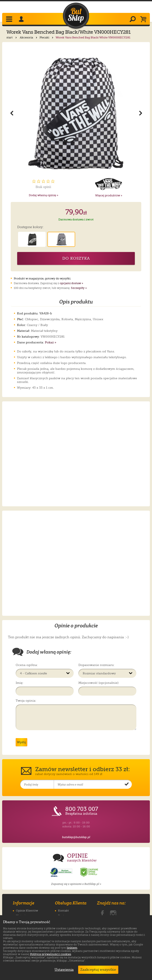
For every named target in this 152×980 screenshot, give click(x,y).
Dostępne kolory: (30, 227)
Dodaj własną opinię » (43, 195)
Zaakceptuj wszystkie (98, 970)
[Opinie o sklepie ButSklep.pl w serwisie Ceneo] (90, 872)
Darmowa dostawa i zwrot (76, 219)
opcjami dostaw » (71, 283)
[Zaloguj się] (22, 20)
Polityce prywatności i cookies (51, 954)
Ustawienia (63, 970)
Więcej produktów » (109, 195)
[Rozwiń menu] (10, 20)
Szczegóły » (79, 288)
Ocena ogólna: (27, 665)
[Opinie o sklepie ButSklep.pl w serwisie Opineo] (62, 872)
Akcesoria (29, 37)
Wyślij (21, 742)
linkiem (72, 948)
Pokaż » (51, 342)
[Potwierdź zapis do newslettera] (127, 784)
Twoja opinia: (26, 701)
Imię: (20, 683)
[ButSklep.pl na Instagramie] (113, 913)
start (12, 37)
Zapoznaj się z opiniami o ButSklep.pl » (76, 884)
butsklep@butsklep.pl (76, 837)
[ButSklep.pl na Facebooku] (102, 913)
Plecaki (47, 37)
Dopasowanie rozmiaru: (96, 665)
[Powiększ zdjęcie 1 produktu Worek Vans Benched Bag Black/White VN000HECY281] (76, 113)
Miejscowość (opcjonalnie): (99, 683)
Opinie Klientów (27, 911)
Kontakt (63, 911)
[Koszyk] (144, 20)
